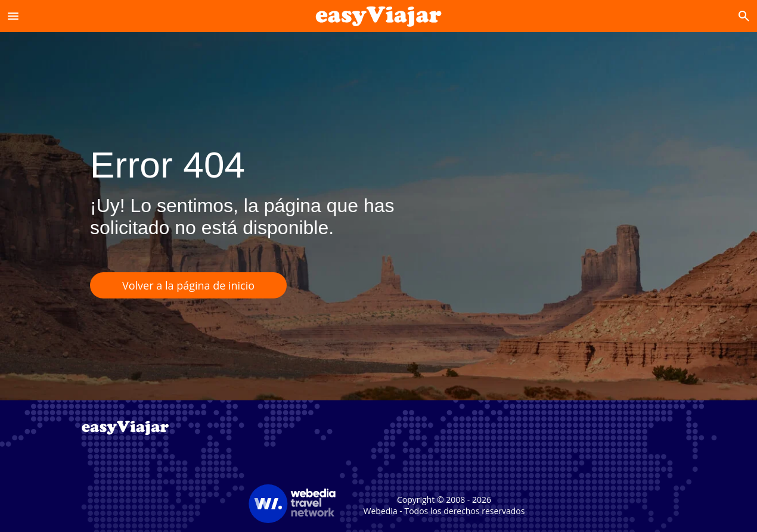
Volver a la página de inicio (188, 285)
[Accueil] (379, 16)
